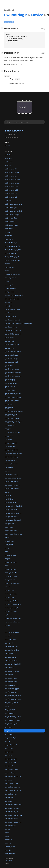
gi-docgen (9, 861)
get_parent (9, 408)
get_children (9, 337)
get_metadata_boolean (13, 394)
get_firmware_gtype (12, 369)
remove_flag (9, 597)
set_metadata (10, 713)
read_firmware (10, 580)
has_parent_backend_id (13, 506)
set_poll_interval (11, 745)
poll (6, 552)
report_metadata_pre (13, 622)
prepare (8, 559)
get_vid (8, 492)
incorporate (9, 527)
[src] (43, 29)
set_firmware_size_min (13, 699)
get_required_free (11, 464)
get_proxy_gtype (11, 443)
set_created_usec (11, 678)
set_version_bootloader (13, 805)
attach (7, 232)
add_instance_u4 (11, 194)
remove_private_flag (12, 608)
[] (3, 28)
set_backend (10, 654)
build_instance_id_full (13, 246)
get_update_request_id (13, 488)
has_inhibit (9, 499)
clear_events (10, 267)
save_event (9, 643)
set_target (9, 780)
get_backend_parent (12, 320)
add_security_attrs (12, 225)
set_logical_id (10, 710)
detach (8, 281)
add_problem (10, 222)
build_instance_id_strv (13, 250)
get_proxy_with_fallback (14, 453)
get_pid (8, 429)
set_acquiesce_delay (12, 650)
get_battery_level (11, 327)
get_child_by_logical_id (13, 334)
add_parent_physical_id (13, 211)
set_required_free (11, 773)
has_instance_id (11, 503)
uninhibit (8, 850)
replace (8, 615)
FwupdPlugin (14, 131)
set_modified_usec (12, 724)
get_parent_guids (11, 415)
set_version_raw (11, 826)
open (7, 548)
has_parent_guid (11, 510)
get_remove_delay (12, 457)
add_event (9, 162)
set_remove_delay (11, 769)
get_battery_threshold (13, 330)
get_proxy (9, 439)
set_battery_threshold (13, 664)
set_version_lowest (12, 819)
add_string (9, 229)
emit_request (10, 292)
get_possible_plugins (12, 432)
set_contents (10, 668)
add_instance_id (11, 169)
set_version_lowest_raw (13, 822)
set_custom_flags (11, 682)
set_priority (9, 748)
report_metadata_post (13, 618)
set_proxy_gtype (11, 759)
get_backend (10, 313)
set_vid (8, 829)
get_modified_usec (12, 401)
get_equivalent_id (11, 362)
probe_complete (11, 569)
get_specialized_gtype (13, 478)
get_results (9, 467)
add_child (8, 158)
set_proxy (9, 755)
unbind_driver (10, 847)
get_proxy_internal (12, 450)
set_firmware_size (11, 692)
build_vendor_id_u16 (12, 257)
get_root (8, 471)
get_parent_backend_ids (14, 411)
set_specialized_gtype (13, 776)
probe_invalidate (11, 573)
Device (8, 146)
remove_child (10, 590)
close (7, 271)
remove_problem (11, 611)
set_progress (10, 752)
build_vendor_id (11, 253)
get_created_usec (11, 355)
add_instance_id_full (12, 172)
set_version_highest (12, 812)
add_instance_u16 (11, 187)
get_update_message (13, 485)
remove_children (11, 594)
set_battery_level (11, 661)
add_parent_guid (11, 208)
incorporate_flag (11, 531)
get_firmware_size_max (13, 373)
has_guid (8, 496)
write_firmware (10, 854)
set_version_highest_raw (14, 815)
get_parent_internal (12, 418)
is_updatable (10, 541)
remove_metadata (11, 601)
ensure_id (8, 302)
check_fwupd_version (13, 260)
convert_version (11, 278)
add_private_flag (11, 218)
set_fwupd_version (12, 703)
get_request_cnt (11, 460)
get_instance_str (11, 383)
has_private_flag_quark (13, 520)
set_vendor (9, 798)
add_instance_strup (12, 183)
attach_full (9, 236)
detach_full (9, 285)
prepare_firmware (11, 562)
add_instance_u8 (11, 197)
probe (7, 566)
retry (7, 629)
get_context (9, 348)
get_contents (10, 341)
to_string (8, 843)
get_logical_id (10, 387)
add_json (8, 201)
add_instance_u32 (12, 190)
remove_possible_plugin (14, 604)
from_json (9, 306)
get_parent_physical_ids (14, 422)
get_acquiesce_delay (12, 309)
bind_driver (9, 239)
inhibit (7, 538)
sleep (7, 836)
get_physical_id (11, 425)
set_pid (8, 741)
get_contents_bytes (12, 345)
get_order (9, 404)
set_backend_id (11, 657)
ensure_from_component (14, 295)
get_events (9, 366)
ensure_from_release (12, 299)
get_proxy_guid (11, 446)
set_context (9, 675)
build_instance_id (11, 243)
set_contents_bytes (12, 671)
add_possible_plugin (12, 215)
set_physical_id (10, 738)
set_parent (9, 734)
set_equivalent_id (11, 685)
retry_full (8, 636)
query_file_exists (11, 576)
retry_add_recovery (12, 632)
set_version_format (12, 808)
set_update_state (11, 794)
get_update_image (12, 481)
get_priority (9, 436)
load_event (9, 545)
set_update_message (13, 787)
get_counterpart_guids (13, 352)
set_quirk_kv (9, 766)
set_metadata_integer (13, 720)
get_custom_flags (11, 359)
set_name (9, 727)
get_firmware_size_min (13, 376)
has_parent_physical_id (13, 513)
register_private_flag (12, 583)
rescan (7, 625)
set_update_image (12, 783)
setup (7, 833)
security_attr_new (11, 647)
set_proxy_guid (10, 762)
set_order (8, 731)
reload (7, 587)
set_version (9, 801)
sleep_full (8, 840)
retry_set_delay (10, 639)
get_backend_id (11, 316)
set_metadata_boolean (13, 717)
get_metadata (10, 390)
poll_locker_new (11, 555)
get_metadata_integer (13, 397)
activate (8, 155)
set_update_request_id (13, 790)
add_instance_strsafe (13, 179)
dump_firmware (11, 288)
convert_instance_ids (13, 274)
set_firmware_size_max (13, 696)
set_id (7, 706)
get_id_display (10, 380)
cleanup (8, 264)
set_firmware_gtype (12, 689)
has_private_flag (11, 517)
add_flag (8, 165)
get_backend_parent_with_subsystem (18, 323)
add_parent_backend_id (14, 204)
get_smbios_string (12, 474)
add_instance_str (11, 176)
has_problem (10, 524)
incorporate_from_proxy (14, 534)
